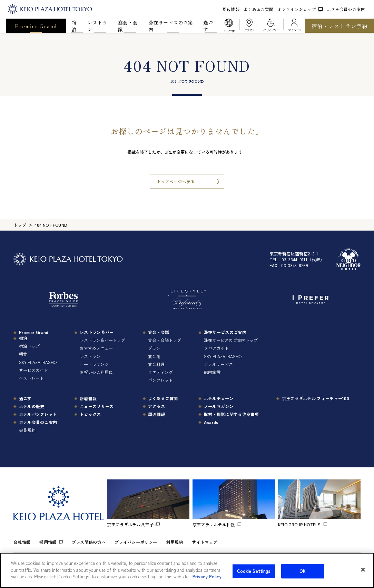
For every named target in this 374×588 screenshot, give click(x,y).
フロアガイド (216, 348)
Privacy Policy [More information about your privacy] (207, 582)
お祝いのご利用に (96, 372)
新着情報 (88, 398)
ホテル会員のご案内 (346, 9)
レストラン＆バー (97, 332)
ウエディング (160, 372)
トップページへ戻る (176, 181)
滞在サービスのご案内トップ (231, 340)
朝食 (23, 354)
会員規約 (27, 430)
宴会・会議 (128, 26)
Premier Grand (36, 26)
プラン (154, 348)
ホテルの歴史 (32, 406)
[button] (229, 26)
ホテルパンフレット (38, 414)
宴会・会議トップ (165, 340)
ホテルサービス (218, 364)
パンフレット (160, 380)
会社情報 (22, 542)
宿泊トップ (29, 346)
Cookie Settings (254, 576)
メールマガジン (219, 406)
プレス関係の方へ (89, 542)
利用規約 (174, 542)
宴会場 (154, 356)
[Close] (363, 575)
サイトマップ (205, 542)
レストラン (97, 26)
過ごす (208, 26)
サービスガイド (33, 370)
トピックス (90, 414)
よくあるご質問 (258, 9)
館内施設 (212, 372)
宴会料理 (156, 364)
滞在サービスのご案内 (171, 26)
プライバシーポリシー (136, 542)
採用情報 (48, 542)
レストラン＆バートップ (102, 340)
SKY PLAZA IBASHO (38, 362)
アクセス (156, 406)
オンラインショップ (300, 9)
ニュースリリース (97, 406)
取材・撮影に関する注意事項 (232, 414)
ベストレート (31, 378)
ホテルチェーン (219, 398)
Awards (211, 422)
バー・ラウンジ (94, 364)
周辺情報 (231, 9)
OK (303, 576)
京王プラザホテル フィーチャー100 (316, 398)
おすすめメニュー (96, 348)
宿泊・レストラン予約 (340, 26)
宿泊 (74, 26)
